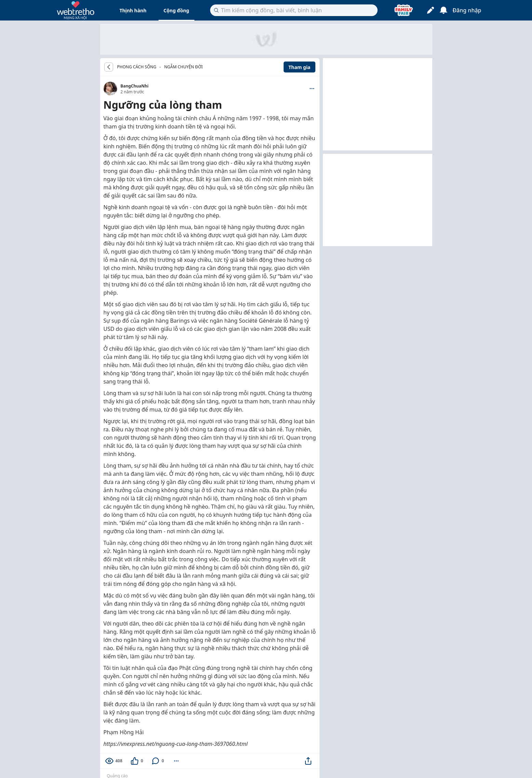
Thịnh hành (133, 10)
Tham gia (299, 67)
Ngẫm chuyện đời (183, 67)
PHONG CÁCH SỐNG (137, 67)
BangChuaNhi (135, 86)
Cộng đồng (176, 10)
